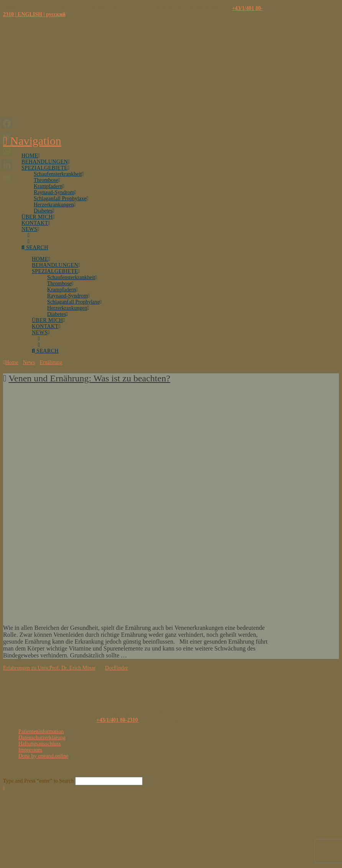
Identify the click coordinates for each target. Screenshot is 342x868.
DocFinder (117, 668)
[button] (32, 141)
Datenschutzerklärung (42, 738)
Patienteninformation (41, 732)
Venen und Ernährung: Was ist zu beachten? (89, 378)
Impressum (30, 750)
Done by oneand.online (43, 756)
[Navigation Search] (38, 243)
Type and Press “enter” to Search (38, 781)
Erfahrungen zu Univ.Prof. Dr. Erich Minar (49, 668)
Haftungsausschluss (39, 744)
